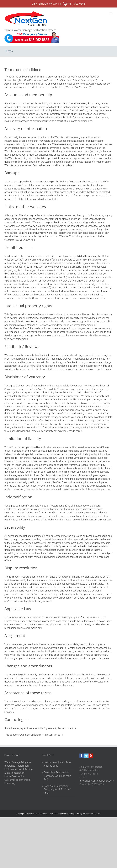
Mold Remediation (14, 773)
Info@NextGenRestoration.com (97, 781)
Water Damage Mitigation (18, 762)
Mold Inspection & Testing (18, 769)
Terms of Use (95, 814)
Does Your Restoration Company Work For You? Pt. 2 (57, 789)
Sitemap (71, 814)
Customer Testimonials (17, 780)
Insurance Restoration (17, 766)
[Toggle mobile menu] (111, 13)
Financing (10, 783)
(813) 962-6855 (74, 4)
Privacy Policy (82, 814)
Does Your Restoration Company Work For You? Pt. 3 (57, 776)
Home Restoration (14, 776)
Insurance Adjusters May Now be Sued (57, 764)
